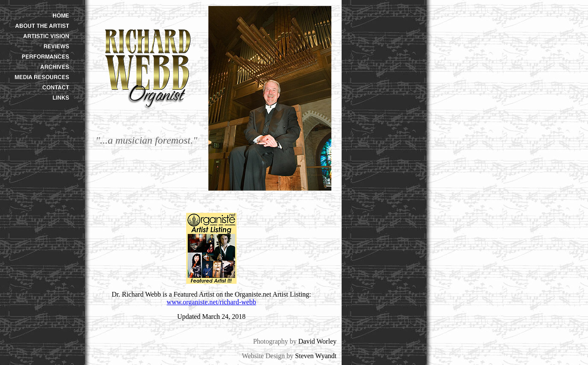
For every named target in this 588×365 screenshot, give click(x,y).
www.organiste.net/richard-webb (211, 302)
